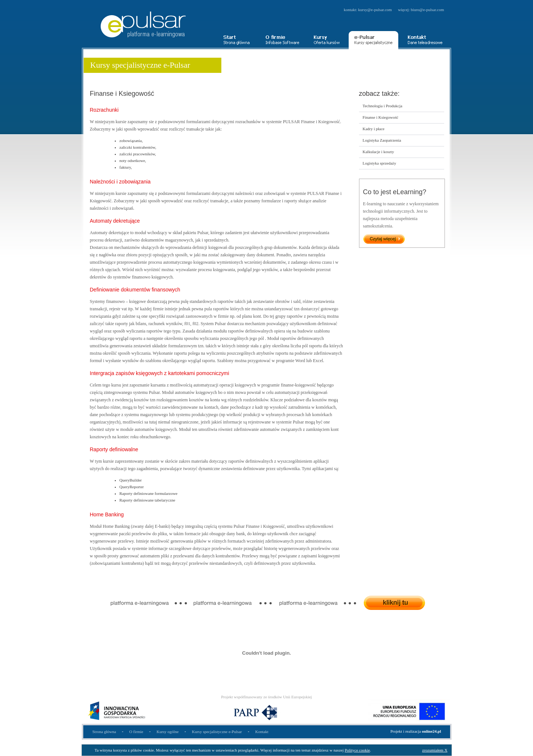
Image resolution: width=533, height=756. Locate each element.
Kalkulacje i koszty (378, 152)
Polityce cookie (357, 750)
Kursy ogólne (168, 732)
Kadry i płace (374, 129)
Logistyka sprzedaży (380, 163)
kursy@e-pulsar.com (375, 10)
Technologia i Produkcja (383, 106)
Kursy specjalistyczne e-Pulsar (217, 732)
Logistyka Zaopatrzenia (382, 140)
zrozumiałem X (435, 750)
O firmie (136, 732)
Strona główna (104, 732)
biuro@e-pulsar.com (428, 10)
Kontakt (262, 732)
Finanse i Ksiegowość (381, 117)
